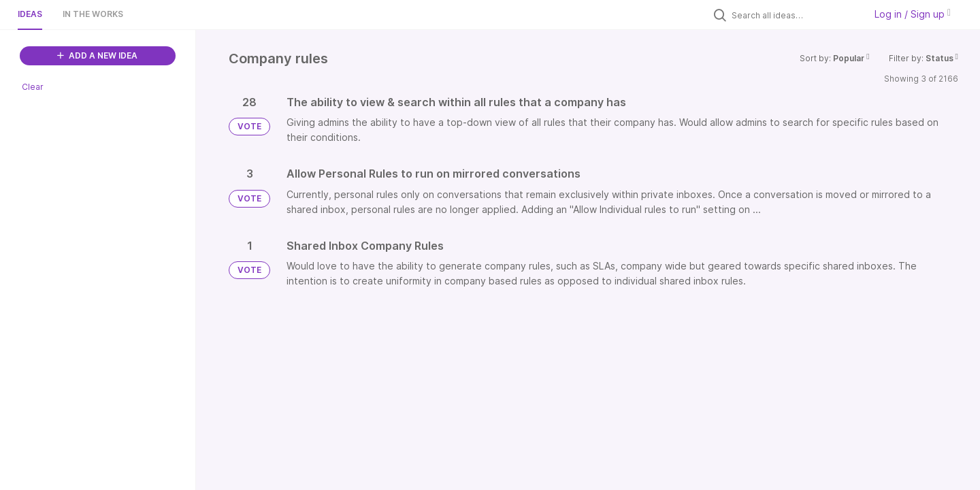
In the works (93, 14)
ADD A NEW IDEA (97, 55)
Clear (33, 87)
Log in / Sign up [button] (913, 14)
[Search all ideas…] (795, 15)
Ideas (30, 14)
